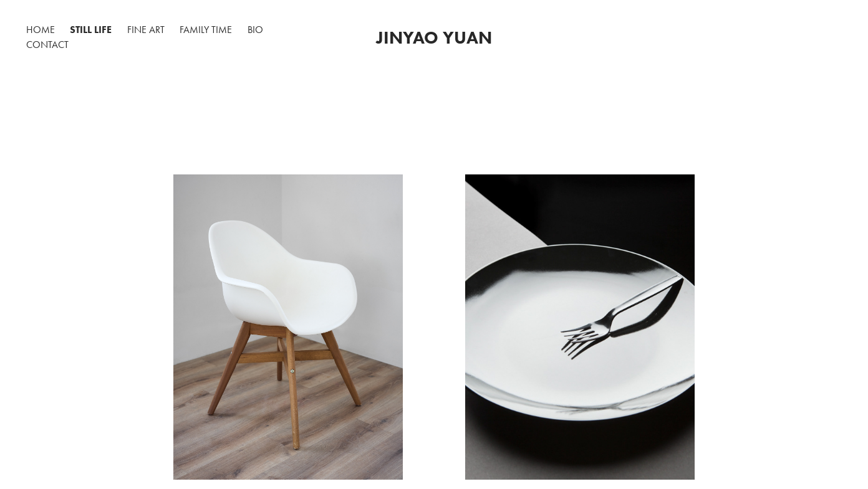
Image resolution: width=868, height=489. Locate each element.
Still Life (91, 30)
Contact (47, 45)
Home (41, 30)
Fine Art (146, 30)
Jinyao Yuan (434, 37)
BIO (255, 30)
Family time (206, 30)
